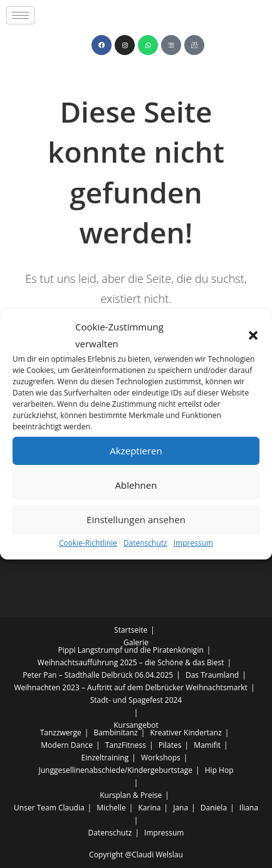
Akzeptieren (136, 451)
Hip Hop (219, 770)
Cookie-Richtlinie (88, 542)
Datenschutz (145, 542)
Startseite (131, 630)
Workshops (161, 758)
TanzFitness (126, 745)
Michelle (111, 808)
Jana (180, 808)
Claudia (71, 808)
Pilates (170, 745)
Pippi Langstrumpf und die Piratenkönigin (131, 650)
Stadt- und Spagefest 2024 (136, 700)
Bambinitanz (115, 733)
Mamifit (207, 745)
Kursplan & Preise (131, 795)
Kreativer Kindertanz (186, 733)
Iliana (249, 808)
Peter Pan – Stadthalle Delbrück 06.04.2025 (98, 675)
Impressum (193, 542)
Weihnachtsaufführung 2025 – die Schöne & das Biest (131, 662)
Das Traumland (212, 675)
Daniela (214, 808)
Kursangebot (136, 725)
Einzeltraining (105, 758)
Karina (150, 808)
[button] (253, 335)
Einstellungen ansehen (136, 519)
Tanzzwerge (61, 733)
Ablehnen (136, 485)
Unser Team (35, 808)
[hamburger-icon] (20, 15)
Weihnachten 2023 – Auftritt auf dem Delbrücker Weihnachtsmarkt (131, 687)
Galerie (136, 642)
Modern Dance (67, 745)
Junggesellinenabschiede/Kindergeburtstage (115, 770)
